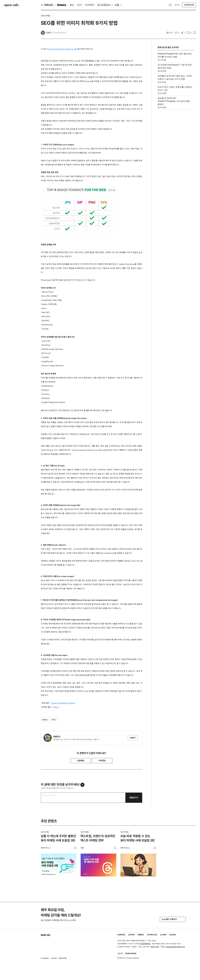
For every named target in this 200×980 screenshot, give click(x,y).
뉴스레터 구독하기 (173, 919)
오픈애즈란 (121, 935)
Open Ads (11, 5)
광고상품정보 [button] (104, 5)
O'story (62, 5)
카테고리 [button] (47, 5)
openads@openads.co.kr (175, 947)
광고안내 (173, 935)
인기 (80, 5)
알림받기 (133, 738)
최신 (72, 5)
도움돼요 (81, 761)
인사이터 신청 (189, 5)
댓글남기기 (134, 798)
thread (54, 958)
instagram (45, 958)
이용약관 (120, 954)
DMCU (56, 707)
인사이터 (90, 5)
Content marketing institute (63, 703)
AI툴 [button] (117, 5)
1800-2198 (155, 947)
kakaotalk (63, 958)
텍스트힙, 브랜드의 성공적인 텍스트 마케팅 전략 (98, 838)
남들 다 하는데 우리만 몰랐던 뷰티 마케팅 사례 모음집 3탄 (58, 838)
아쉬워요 (102, 761)
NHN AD (46, 935)
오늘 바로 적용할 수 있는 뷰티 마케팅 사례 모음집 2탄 (138, 838)
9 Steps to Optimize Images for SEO (63, 49)
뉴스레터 (163, 935)
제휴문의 (141, 935)
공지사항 (131, 935)
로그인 (177, 5)
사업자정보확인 (145, 944)
